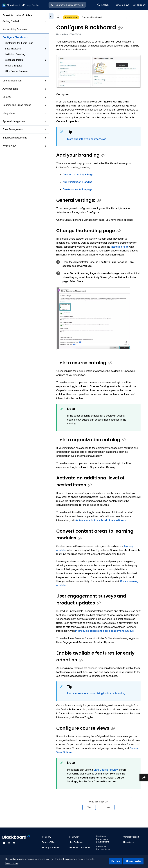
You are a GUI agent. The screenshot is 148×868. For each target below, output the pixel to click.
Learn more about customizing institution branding (96, 693)
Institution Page (120, 247)
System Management (24, 121)
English (106, 5)
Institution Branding (15, 54)
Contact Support (131, 837)
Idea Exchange (76, 842)
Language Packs (26, 60)
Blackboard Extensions (24, 138)
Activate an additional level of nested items (100, 520)
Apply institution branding (77, 182)
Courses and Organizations (24, 105)
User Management (24, 81)
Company (47, 837)
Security (24, 97)
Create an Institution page (77, 189)
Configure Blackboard (24, 37)
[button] (45, 21)
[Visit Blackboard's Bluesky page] (4, 843)
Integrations (24, 113)
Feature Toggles (14, 66)
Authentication (24, 89)
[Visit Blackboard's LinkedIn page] (9, 843)
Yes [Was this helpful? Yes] (89, 807)
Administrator (71, 17)
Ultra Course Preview (16, 71)
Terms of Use (49, 842)
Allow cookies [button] (133, 861)
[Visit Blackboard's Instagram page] (14, 843)
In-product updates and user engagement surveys (104, 631)
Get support (139, 5)
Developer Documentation (103, 848)
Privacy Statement (51, 847)
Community (74, 837)
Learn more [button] (11, 863)
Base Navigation (26, 49)
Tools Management (24, 129)
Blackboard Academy (79, 847)
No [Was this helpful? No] (108, 807)
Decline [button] (116, 861)
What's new (122, 5)
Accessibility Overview (15, 29)
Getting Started (24, 21)
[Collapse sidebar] (51, 16)
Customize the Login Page (19, 43)
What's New (24, 146)
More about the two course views (87, 139)
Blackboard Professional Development (102, 839)
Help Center (129, 842)
